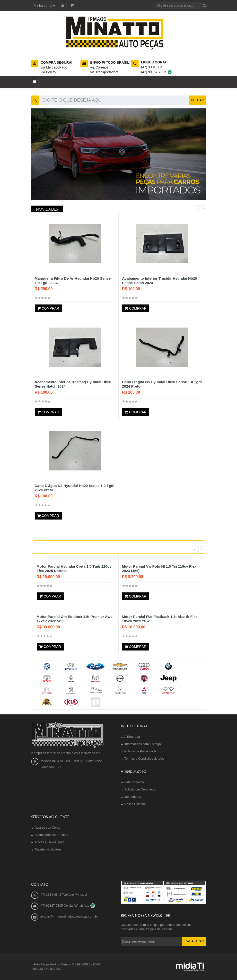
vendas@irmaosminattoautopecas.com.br (69, 916)
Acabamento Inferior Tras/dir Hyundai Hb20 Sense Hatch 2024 (159, 281)
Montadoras (133, 797)
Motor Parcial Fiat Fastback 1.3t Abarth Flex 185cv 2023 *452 (160, 619)
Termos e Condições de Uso (144, 759)
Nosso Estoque (135, 804)
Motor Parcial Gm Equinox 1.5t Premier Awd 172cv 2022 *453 (75, 619)
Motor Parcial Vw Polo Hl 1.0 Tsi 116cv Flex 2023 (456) (159, 568)
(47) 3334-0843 (153, 67)
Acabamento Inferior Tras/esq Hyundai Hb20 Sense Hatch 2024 (73, 384)
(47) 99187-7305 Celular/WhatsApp (67, 906)
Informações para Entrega (143, 744)
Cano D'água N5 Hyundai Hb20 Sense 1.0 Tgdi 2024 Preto (162, 384)
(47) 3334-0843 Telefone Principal (63, 895)
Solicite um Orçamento (140, 789)
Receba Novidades (48, 849)
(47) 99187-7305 (156, 72)
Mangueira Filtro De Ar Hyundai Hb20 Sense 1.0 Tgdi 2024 (73, 281)
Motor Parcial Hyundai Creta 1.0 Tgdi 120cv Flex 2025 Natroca (74, 568)
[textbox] (178, 5)
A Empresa (132, 737)
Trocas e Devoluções (50, 842)
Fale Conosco (134, 782)
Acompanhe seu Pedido (52, 835)
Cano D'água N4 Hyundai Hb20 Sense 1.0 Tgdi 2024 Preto (75, 488)
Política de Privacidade (140, 751)
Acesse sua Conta (48, 828)
